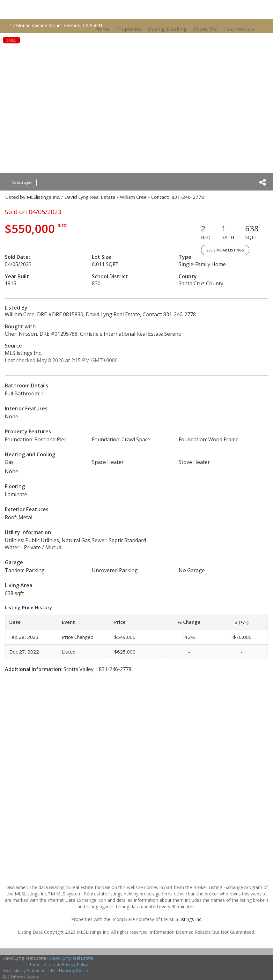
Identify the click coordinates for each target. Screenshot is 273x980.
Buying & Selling (167, 29)
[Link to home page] (62, 10)
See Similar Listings (225, 250)
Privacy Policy (75, 964)
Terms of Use (42, 964)
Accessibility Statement (25, 970)
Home (103, 29)
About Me (205, 29)
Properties (129, 29)
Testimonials (239, 29)
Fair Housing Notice (70, 970)
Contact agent (22, 183)
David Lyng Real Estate (71, 958)
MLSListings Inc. (186, 919)
